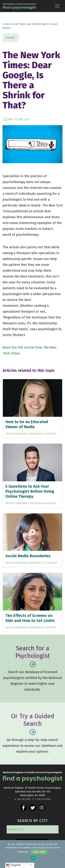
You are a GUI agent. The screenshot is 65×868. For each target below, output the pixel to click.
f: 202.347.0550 (43, 799)
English (13, 865)
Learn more (39, 852)
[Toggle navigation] (57, 6)
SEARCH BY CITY (32, 821)
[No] (61, 854)
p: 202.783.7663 (23, 799)
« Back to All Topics (15, 24)
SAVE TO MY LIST (16, 119)
